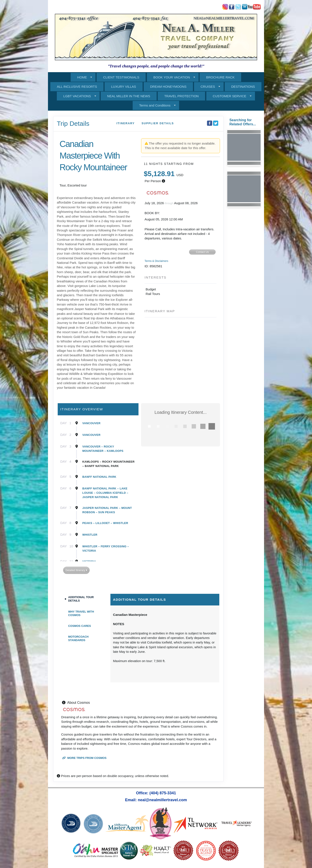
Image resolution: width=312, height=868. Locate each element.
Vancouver (91, 423)
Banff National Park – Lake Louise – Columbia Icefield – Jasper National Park (105, 493)
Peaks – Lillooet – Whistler (105, 523)
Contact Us (202, 252)
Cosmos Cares (80, 626)
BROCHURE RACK (220, 77)
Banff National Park (99, 477)
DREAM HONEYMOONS (168, 87)
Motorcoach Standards (78, 638)
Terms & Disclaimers (156, 261)
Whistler (90, 535)
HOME (82, 77)
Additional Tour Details (81, 599)
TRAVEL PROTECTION (181, 96)
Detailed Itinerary (76, 570)
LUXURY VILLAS (123, 87)
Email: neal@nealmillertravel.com (156, 800)
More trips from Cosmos (84, 758)
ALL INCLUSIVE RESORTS (77, 87)
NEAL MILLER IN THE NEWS (129, 96)
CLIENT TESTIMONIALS (121, 77)
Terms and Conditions (155, 105)
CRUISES (208, 87)
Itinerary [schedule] (126, 123)
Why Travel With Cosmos (81, 613)
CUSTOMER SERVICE (230, 96)
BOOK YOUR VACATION (172, 77)
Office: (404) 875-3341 (156, 793)
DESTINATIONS (243, 87)
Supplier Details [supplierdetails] (158, 123)
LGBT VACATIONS (77, 96)
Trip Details (73, 123)
